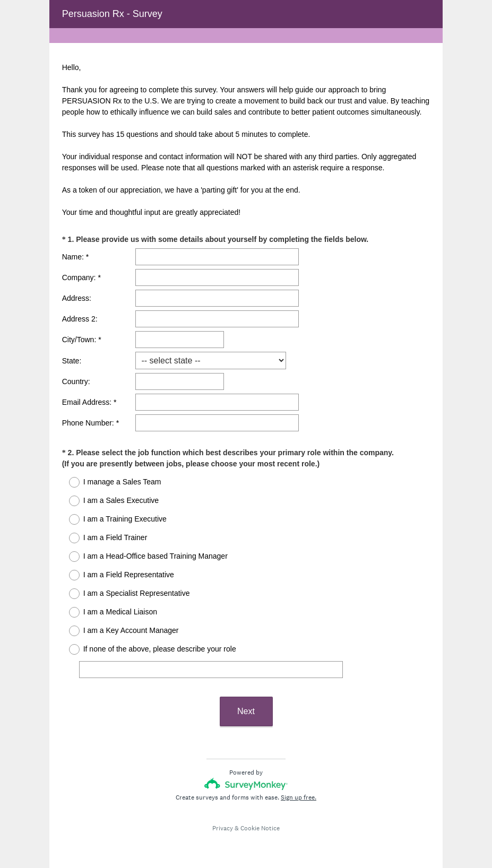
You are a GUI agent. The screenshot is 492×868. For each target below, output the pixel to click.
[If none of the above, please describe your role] (211, 670)
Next (246, 711)
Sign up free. (299, 797)
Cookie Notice (260, 828)
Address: (77, 298)
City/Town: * (82, 340)
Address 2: (80, 319)
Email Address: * (89, 402)
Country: (76, 381)
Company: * (81, 277)
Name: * (76, 257)
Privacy (223, 828)
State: (72, 361)
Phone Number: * (90, 423)
